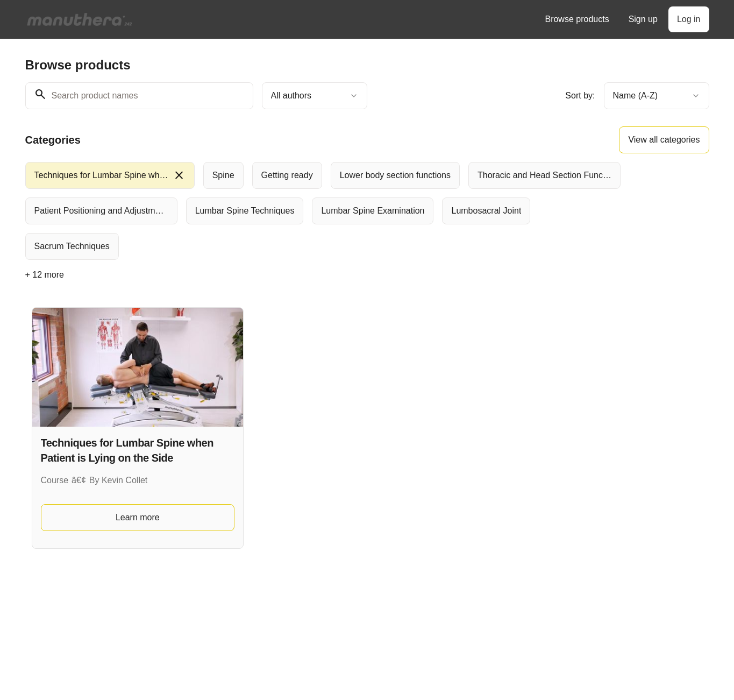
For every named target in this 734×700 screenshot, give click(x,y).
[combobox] (315, 96)
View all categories (664, 140)
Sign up (643, 19)
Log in (689, 19)
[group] (323, 211)
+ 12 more (45, 275)
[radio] (110, 175)
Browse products (577, 19)
